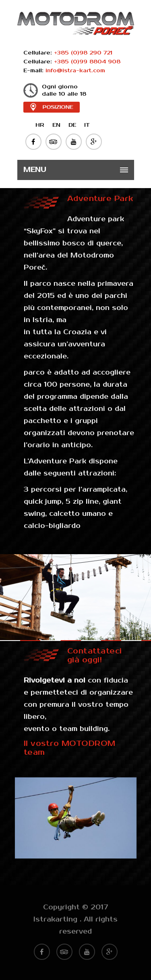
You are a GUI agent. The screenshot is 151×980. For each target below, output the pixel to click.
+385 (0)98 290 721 (83, 53)
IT (87, 125)
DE (72, 125)
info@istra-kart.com (75, 71)
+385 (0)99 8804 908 (87, 62)
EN (56, 125)
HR (40, 125)
